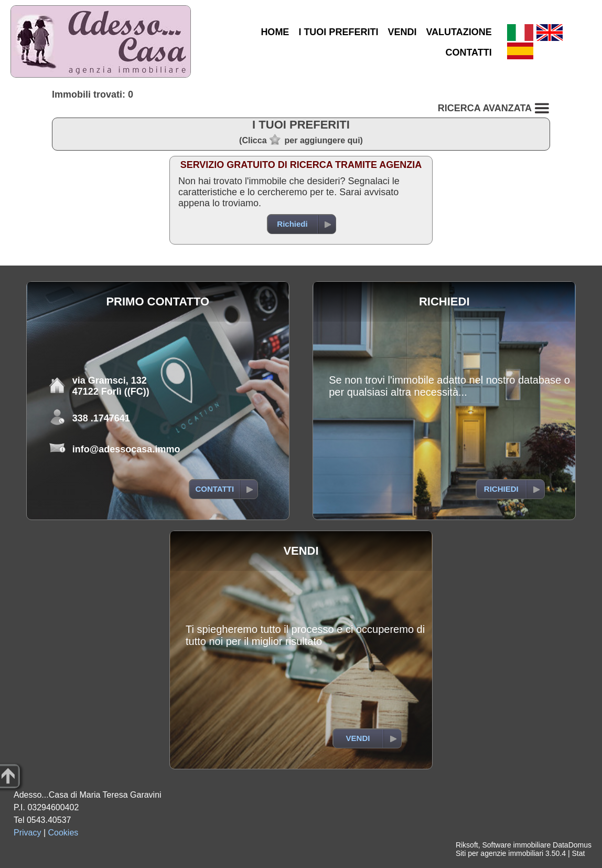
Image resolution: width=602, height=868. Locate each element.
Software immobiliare (516, 845)
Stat (578, 853)
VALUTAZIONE (459, 32)
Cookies (63, 833)
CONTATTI (468, 52)
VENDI (402, 32)
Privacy (27, 833)
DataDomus (572, 845)
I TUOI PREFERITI (338, 32)
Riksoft (467, 845)
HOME (275, 32)
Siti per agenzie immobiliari (499, 853)
